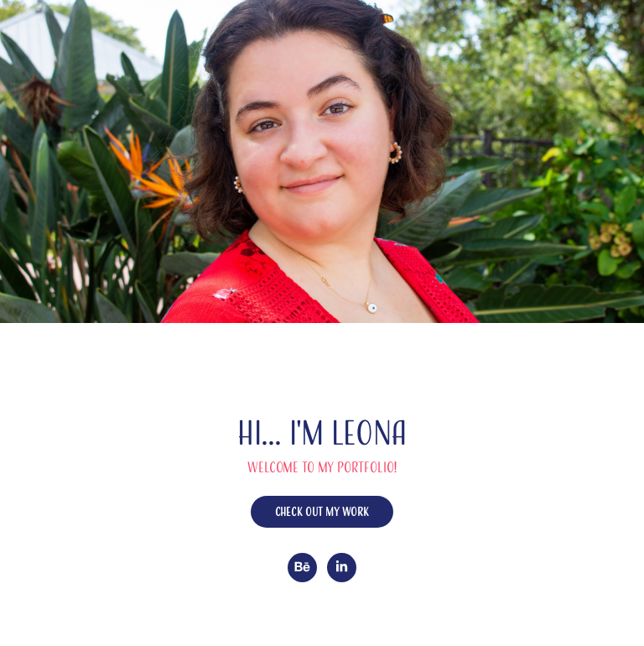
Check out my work (322, 512)
